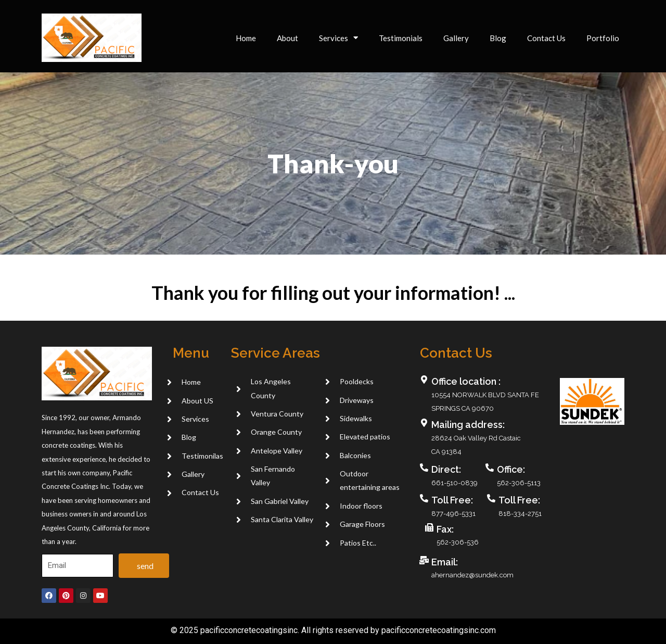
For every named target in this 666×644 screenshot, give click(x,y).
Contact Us (546, 38)
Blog (498, 38)
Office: (511, 469)
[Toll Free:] (424, 498)
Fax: (445, 529)
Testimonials (401, 38)
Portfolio (603, 38)
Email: (445, 562)
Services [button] (338, 38)
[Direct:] (424, 468)
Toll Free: (452, 500)
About (287, 38)
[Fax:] (429, 527)
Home (246, 38)
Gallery (456, 38)
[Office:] (490, 468)
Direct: (446, 469)
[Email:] (424, 560)
